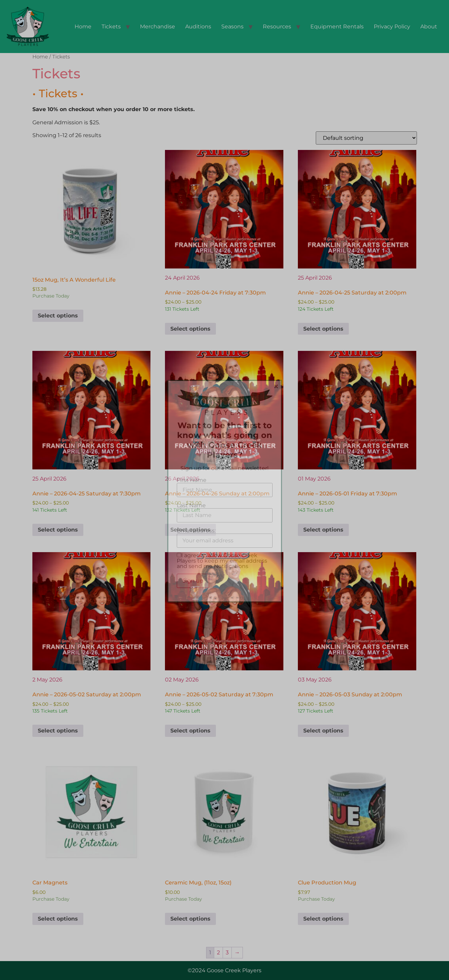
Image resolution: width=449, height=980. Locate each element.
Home (83, 27)
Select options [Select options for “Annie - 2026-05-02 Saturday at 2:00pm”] (58, 731)
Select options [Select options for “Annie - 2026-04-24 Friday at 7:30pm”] (190, 329)
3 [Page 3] (227, 952)
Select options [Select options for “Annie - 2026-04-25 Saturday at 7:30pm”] (58, 530)
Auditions (198, 27)
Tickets (111, 27)
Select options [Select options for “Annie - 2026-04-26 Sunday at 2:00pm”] (190, 530)
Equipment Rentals (337, 27)
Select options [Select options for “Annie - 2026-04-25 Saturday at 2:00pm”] (323, 329)
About (429, 27)
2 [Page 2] (218, 952)
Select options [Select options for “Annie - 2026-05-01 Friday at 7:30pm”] (323, 530)
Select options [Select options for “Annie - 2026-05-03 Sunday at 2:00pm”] (323, 731)
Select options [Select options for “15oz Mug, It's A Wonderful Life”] (58, 316)
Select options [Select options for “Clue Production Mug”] (323, 919)
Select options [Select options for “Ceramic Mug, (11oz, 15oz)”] (190, 919)
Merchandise (158, 27)
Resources (277, 27)
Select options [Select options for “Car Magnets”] (58, 919)
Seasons (232, 27)
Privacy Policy (392, 27)
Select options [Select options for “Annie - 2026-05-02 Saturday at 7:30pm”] (190, 731)
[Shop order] (366, 138)
